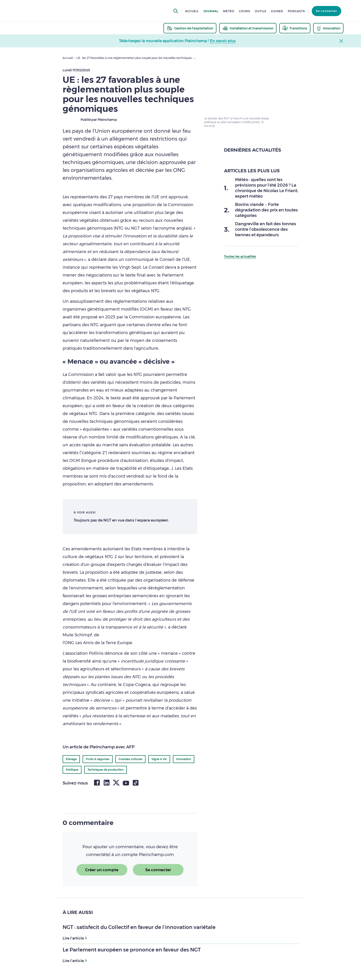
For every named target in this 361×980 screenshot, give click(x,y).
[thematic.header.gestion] (190, 28)
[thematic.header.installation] (248, 28)
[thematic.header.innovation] (328, 28)
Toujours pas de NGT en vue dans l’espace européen (121, 520)
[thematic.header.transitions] (295, 28)
